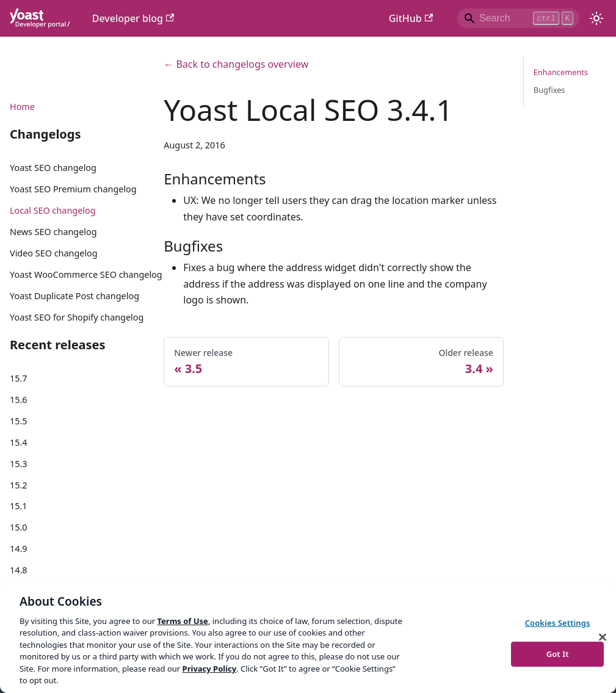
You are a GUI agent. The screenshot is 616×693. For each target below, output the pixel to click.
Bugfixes (549, 90)
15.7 (19, 378)
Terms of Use (182, 621)
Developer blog (133, 18)
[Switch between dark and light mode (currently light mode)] (596, 18)
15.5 (19, 421)
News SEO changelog (53, 232)
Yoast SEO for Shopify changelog (77, 317)
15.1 (19, 506)
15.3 (19, 464)
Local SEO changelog (53, 210)
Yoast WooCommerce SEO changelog (86, 274)
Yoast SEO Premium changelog (73, 189)
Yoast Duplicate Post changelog (74, 296)
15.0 (19, 527)
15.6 (19, 400)
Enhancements (561, 72)
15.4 (19, 442)
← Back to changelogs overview (236, 64)
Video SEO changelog (54, 253)
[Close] (603, 637)
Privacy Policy (210, 669)
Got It (558, 653)
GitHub (411, 18)
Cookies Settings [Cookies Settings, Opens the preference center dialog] (558, 623)
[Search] (518, 18)
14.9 (19, 549)
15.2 (19, 485)
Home (22, 107)
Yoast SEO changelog (53, 168)
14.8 (19, 570)
